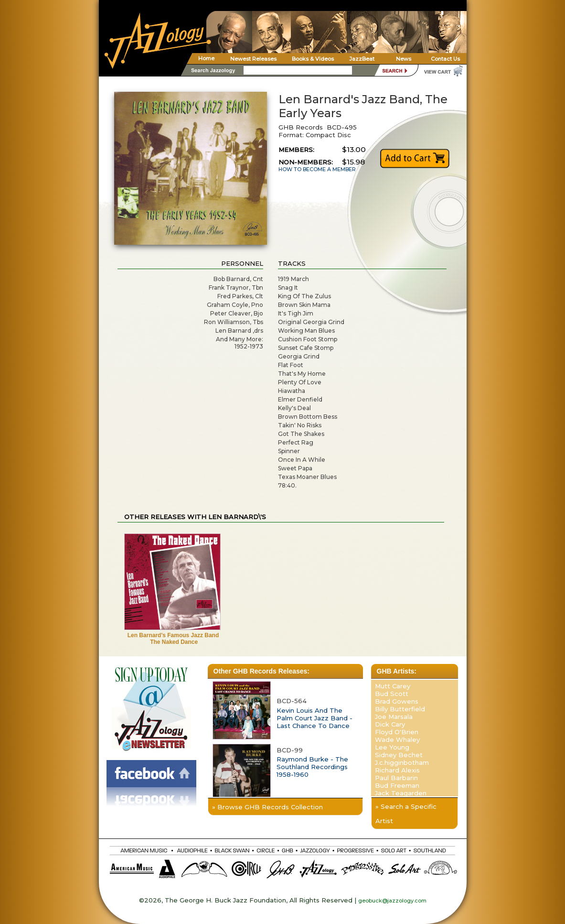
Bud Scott (392, 694)
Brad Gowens (397, 701)
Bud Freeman (397, 785)
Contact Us (445, 59)
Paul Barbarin (396, 778)
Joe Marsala (394, 717)
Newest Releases (253, 59)
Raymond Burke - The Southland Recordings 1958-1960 (312, 767)
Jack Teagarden (401, 793)
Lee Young (392, 747)
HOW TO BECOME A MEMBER (317, 169)
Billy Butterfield (400, 709)
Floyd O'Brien (397, 732)
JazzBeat (362, 59)
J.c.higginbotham (402, 762)
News (404, 59)
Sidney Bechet (399, 755)
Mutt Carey (393, 686)
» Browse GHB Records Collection (267, 807)
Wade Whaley (397, 739)
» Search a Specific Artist (406, 814)
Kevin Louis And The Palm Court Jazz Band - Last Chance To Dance (314, 718)
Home (206, 58)
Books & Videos (313, 59)
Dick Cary (390, 724)
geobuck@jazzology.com (392, 901)
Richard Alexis (397, 770)
